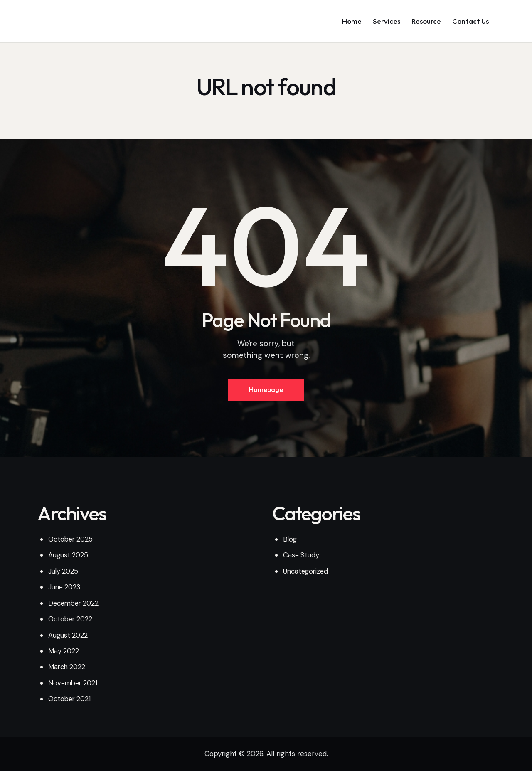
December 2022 (75, 605)
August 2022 (69, 637)
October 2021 (71, 700)
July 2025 (64, 573)
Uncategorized (307, 573)
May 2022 (64, 653)
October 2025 (72, 541)
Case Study (302, 557)
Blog (290, 541)
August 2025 (69, 557)
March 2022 (68, 668)
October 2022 (71, 621)
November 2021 (74, 684)
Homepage (266, 391)
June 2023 (65, 589)
